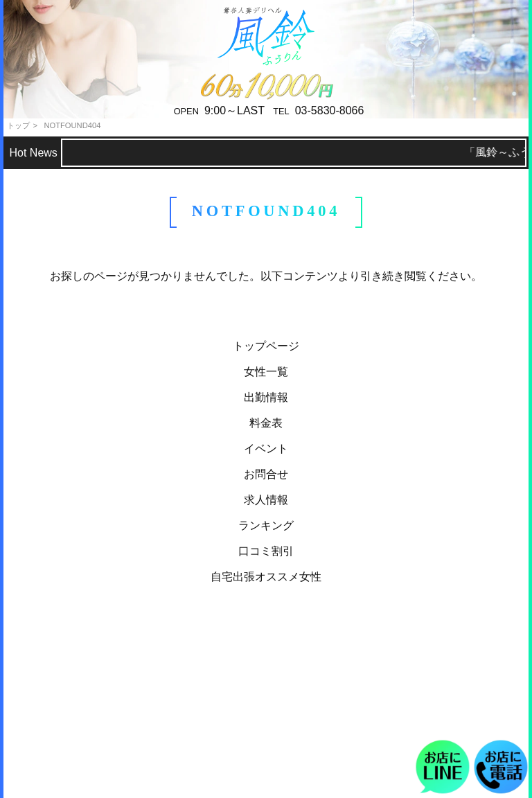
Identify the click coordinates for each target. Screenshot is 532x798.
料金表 (266, 423)
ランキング (266, 525)
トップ (18, 125)
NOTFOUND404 (72, 125)
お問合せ (266, 474)
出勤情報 (266, 397)
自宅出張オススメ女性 (266, 577)
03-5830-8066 (330, 110)
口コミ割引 (266, 551)
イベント (266, 449)
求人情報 (266, 500)
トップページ (266, 346)
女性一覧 (266, 372)
